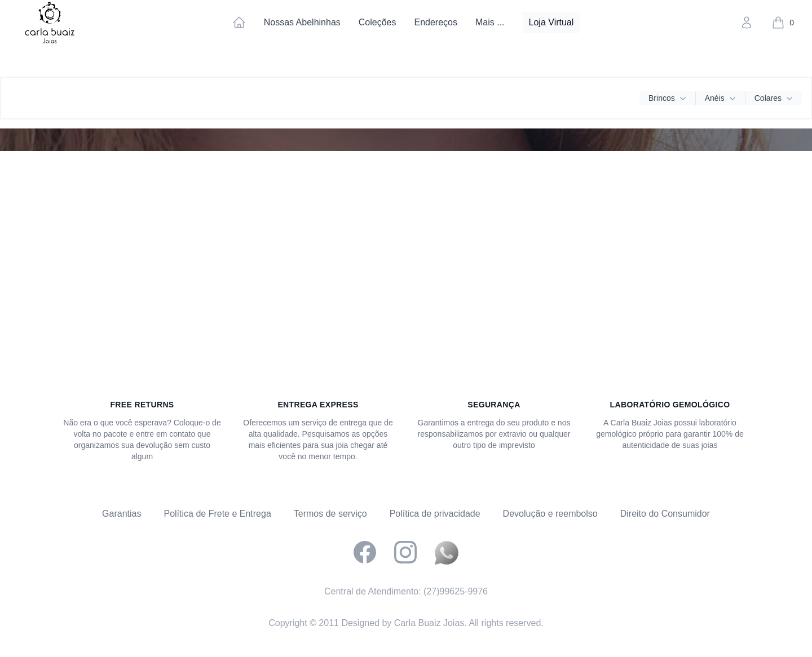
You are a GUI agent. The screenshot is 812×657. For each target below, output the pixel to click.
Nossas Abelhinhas (302, 22)
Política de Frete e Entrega (217, 514)
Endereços (436, 22)
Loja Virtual (551, 22)
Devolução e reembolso (550, 514)
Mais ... (490, 22)
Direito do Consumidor (665, 514)
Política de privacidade (435, 514)
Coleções (378, 22)
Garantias (122, 514)
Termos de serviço (330, 514)
